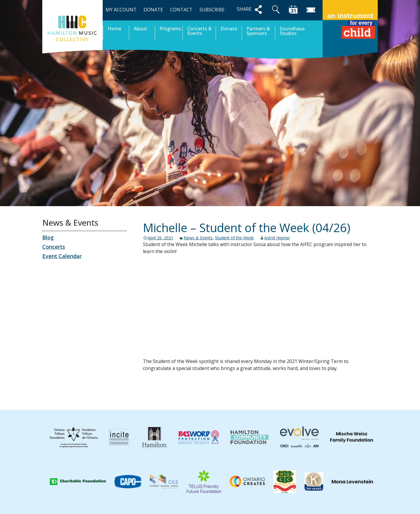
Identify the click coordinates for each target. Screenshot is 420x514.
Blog (48, 237)
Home (114, 29)
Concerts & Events (199, 31)
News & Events (198, 238)
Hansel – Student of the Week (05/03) (325, 389)
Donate (229, 29)
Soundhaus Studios (292, 31)
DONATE (153, 10)
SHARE (251, 9)
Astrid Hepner (277, 238)
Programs (170, 29)
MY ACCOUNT (121, 10)
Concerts (54, 247)
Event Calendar (62, 256)
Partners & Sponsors (258, 31)
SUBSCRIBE (212, 10)
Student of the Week (234, 238)
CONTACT (181, 10)
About (140, 29)
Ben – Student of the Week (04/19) (191, 389)
